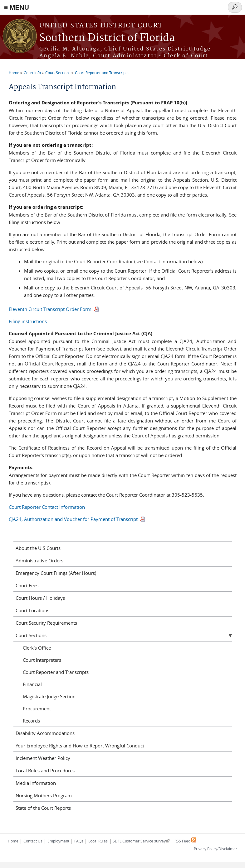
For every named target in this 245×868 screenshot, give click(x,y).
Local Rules (98, 841)
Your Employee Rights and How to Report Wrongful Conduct (80, 746)
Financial (32, 684)
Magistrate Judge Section (49, 696)
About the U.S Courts (38, 548)
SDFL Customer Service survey (141, 841)
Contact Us (33, 841)
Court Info (32, 73)
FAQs (79, 841)
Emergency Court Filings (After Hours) (56, 573)
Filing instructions (28, 321)
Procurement (37, 708)
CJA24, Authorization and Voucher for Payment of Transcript (74, 519)
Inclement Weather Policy (43, 758)
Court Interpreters (42, 660)
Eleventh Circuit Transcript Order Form (50, 309)
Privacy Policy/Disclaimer (216, 849)
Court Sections (58, 73)
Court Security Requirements (46, 623)
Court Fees (27, 585)
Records (31, 721)
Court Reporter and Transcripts (102, 73)
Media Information (36, 783)
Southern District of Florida (107, 38)
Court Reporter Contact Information (47, 507)
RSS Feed (185, 841)
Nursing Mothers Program (44, 795)
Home (14, 73)
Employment (58, 841)
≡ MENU (17, 7)
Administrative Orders (39, 560)
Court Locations (32, 610)
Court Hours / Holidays (40, 598)
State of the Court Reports (43, 808)
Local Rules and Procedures (45, 770)
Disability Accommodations (45, 733)
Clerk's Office (37, 648)
